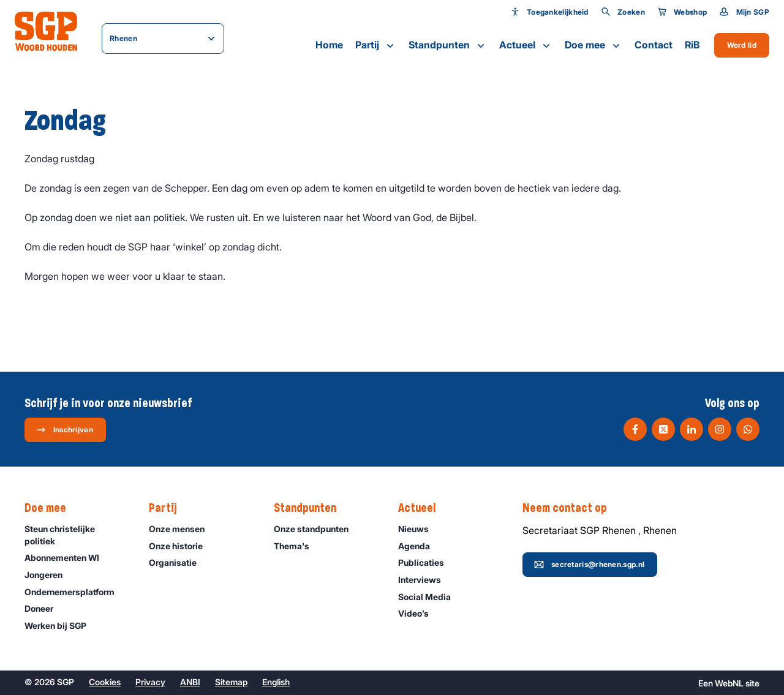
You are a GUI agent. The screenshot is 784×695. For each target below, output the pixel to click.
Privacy (150, 682)
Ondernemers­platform (75, 592)
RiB (692, 45)
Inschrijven (65, 430)
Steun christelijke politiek (77, 535)
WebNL (729, 683)
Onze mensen (182, 529)
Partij (376, 45)
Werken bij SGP (61, 625)
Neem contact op (571, 508)
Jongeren (49, 575)
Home (329, 45)
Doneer (44, 608)
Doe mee (594, 45)
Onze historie (181, 546)
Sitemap (231, 682)
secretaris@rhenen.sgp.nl (589, 565)
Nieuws (419, 529)
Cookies (105, 682)
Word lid (742, 45)
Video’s (419, 613)
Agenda (420, 546)
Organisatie (178, 562)
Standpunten (448, 45)
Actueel (526, 45)
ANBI (190, 682)
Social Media (430, 597)
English (276, 682)
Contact (654, 45)
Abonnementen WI (67, 558)
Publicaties (427, 562)
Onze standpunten (317, 529)
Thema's (297, 546)
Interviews (425, 580)
